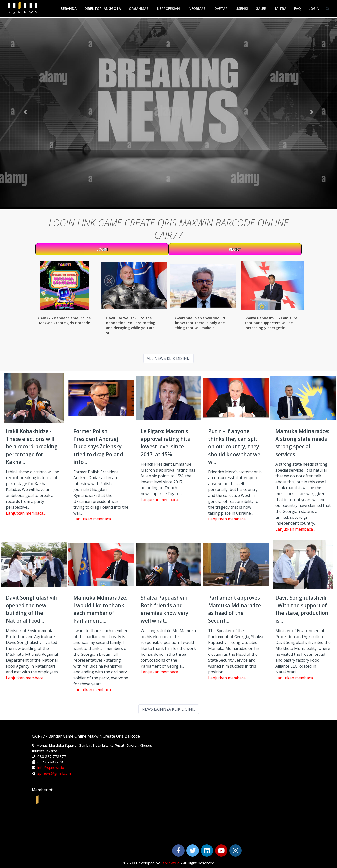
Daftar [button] (221, 8)
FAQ (297, 8)
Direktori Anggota (103, 8)
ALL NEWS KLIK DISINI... (168, 358)
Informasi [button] (197, 8)
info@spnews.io (51, 767)
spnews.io (171, 863)
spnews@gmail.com (54, 773)
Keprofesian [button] (168, 8)
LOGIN (102, 249)
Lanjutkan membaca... (26, 513)
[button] (25, 112)
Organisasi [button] (139, 8)
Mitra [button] (281, 8)
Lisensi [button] (242, 8)
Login (314, 8)
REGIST (235, 249)
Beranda (69, 8)
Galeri (261, 8)
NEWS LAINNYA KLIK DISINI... (169, 709)
